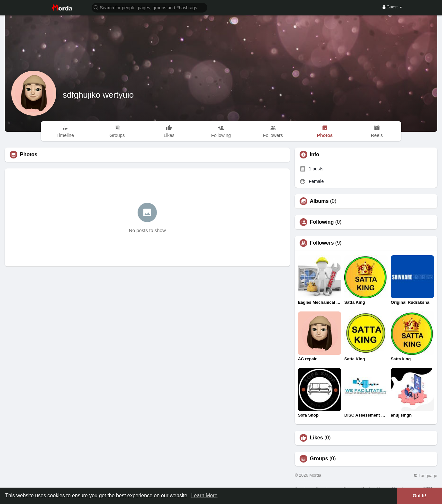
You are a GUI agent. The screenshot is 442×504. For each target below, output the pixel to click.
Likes (316, 438)
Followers (322, 243)
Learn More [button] (204, 495)
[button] (149, 7)
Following (322, 222)
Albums (319, 201)
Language (425, 476)
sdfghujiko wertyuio (98, 95)
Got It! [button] (419, 496)
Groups (319, 459)
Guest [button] (392, 7)
